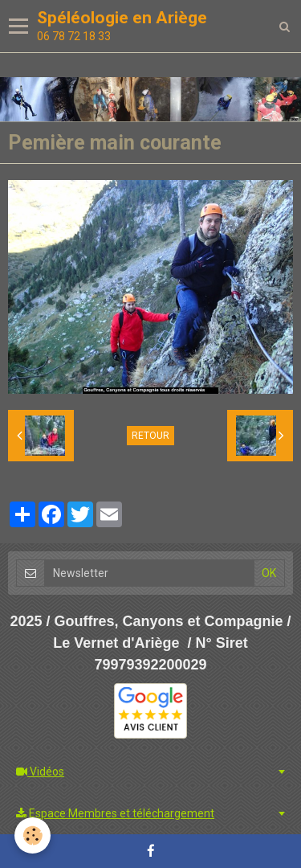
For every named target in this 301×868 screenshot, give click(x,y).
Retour (150, 436)
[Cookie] (33, 835)
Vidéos (40, 772)
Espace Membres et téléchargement (115, 813)
